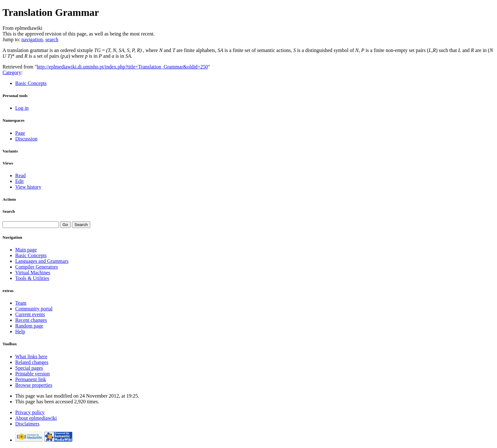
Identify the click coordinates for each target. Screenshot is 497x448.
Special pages (29, 368)
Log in (22, 108)
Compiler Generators (37, 267)
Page (20, 133)
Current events (30, 314)
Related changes (32, 362)
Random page (29, 326)
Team (21, 303)
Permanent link (31, 379)
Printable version (32, 374)
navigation (32, 39)
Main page (26, 250)
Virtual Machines (33, 273)
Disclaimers (27, 424)
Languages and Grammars (42, 261)
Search (9, 211)
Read (20, 175)
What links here (31, 357)
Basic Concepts (31, 83)
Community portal (34, 309)
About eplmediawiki (36, 418)
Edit (19, 181)
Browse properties (34, 385)
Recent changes (31, 320)
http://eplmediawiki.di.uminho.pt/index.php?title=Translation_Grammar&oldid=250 (122, 67)
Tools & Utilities (32, 278)
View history (28, 187)
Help (20, 331)
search (52, 39)
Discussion (26, 139)
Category (12, 72)
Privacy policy (30, 412)
